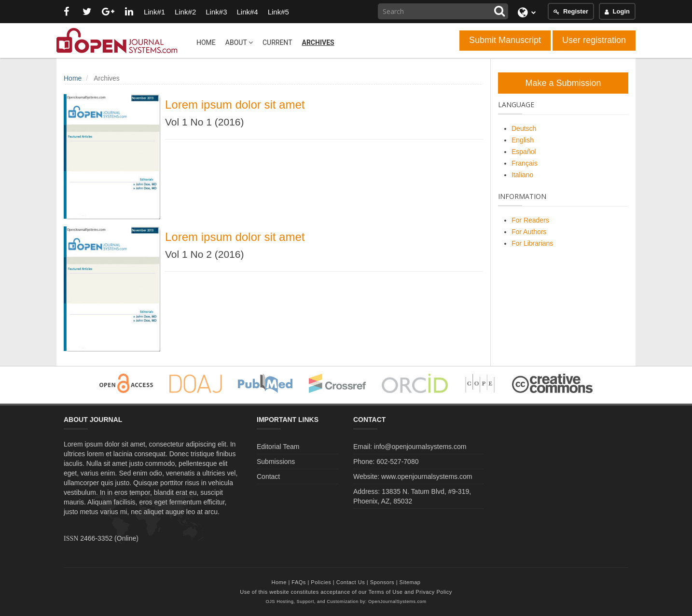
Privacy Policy (434, 592)
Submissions (276, 462)
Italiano (522, 175)
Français (525, 163)
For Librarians (532, 243)
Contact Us (351, 582)
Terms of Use (386, 592)
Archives (318, 42)
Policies (321, 582)
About (239, 42)
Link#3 (216, 12)
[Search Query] (443, 11)
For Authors (529, 232)
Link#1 (154, 12)
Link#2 (185, 12)
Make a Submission (563, 83)
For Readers (530, 220)
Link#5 (278, 12)
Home (206, 42)
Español (524, 152)
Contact (268, 476)
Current (277, 42)
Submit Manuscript (505, 40)
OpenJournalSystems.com (397, 602)
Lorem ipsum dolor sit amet (235, 105)
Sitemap (410, 582)
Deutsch (524, 128)
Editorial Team (278, 447)
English (523, 140)
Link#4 (247, 12)
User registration (594, 40)
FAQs (299, 582)
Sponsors (382, 582)
